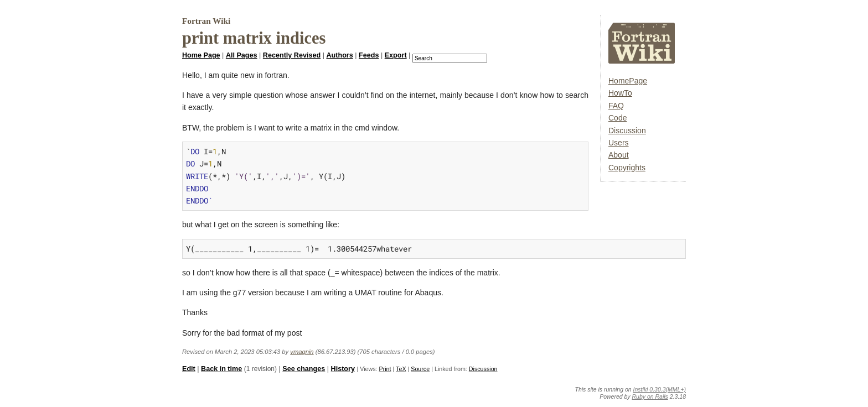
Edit (189, 369)
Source (420, 369)
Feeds (369, 55)
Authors (339, 55)
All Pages (242, 55)
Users (619, 143)
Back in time (221, 369)
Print (385, 369)
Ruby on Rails (650, 396)
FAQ (616, 106)
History (343, 369)
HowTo (620, 93)
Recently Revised (292, 55)
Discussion (627, 131)
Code (618, 118)
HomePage (628, 81)
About (619, 155)
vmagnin (302, 352)
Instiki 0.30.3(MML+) (660, 389)
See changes (304, 369)
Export (396, 55)
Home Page (201, 55)
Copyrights (627, 168)
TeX (401, 369)
